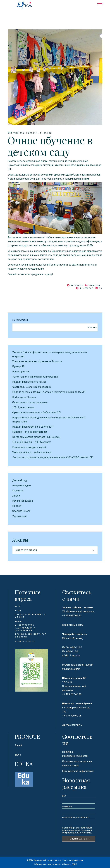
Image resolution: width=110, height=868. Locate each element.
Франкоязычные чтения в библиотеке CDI (37, 412)
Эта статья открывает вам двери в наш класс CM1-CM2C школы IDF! (53, 457)
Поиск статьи (20, 320)
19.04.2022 (46, 133)
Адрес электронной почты (76, 817)
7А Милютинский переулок (78, 612)
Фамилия (67, 806)
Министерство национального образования (25, 628)
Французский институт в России (30, 636)
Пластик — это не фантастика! (30, 432)
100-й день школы (23, 407)
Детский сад (16, 133)
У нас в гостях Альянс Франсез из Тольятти (37, 361)
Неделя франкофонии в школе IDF (33, 427)
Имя (64, 796)
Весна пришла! (21, 372)
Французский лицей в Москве (48, 860)
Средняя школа (21, 511)
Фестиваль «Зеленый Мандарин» (32, 387)
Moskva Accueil (25, 641)
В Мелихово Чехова (24, 397)
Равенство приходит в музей (29, 447)
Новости (32, 133)
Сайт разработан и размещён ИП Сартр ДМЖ (55, 864)
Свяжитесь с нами (73, 625)
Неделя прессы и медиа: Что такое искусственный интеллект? (49, 392)
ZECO (18, 611)
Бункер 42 (18, 366)
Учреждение (20, 516)
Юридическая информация (78, 771)
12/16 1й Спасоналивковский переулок (74, 686)
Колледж (18, 491)
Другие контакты (72, 725)
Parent (18, 745)
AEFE (18, 606)
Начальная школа (23, 501)
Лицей (16, 496)
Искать (92, 327)
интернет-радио (22, 485)
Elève (18, 755)
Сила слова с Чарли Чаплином (30, 402)
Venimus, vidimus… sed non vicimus (32, 452)
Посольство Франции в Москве (30, 616)
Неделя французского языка (29, 382)
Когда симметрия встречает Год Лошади (36, 437)
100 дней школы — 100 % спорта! (32, 442)
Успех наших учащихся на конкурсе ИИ (35, 377)
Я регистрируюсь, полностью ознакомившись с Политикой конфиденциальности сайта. (77, 830)
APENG (19, 622)
